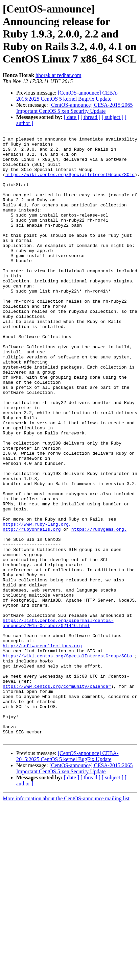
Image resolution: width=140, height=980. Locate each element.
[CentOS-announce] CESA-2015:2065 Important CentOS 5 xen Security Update (74, 108)
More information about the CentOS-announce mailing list (66, 919)
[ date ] (72, 117)
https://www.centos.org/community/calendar (57, 797)
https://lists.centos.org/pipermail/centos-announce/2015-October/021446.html (58, 721)
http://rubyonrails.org (32, 608)
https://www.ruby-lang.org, (37, 602)
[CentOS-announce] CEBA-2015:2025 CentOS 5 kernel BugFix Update (67, 96)
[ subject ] (113, 117)
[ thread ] (90, 117)
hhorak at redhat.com (59, 75)
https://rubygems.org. (99, 608)
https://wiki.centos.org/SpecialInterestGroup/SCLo (70, 182)
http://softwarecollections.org (42, 748)
